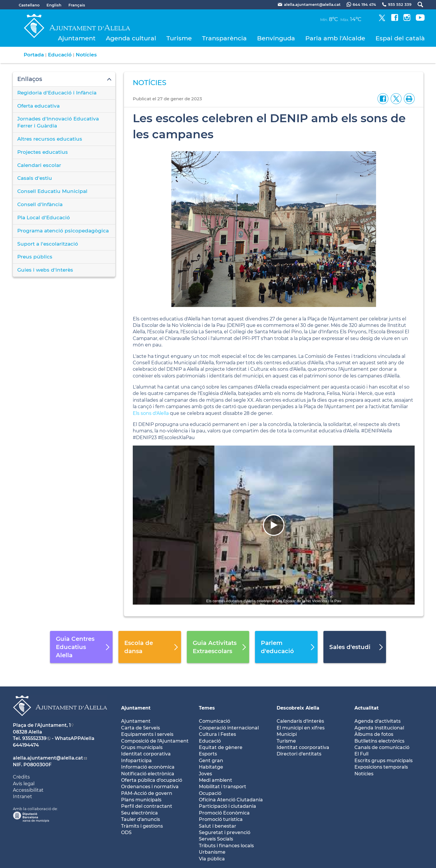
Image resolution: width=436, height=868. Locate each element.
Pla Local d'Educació (44, 218)
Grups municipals (142, 747)
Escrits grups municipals (384, 761)
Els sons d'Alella (151, 413)
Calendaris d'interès (300, 721)
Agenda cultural (131, 38)
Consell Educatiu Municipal (52, 191)
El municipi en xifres (301, 728)
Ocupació (210, 793)
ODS (126, 832)
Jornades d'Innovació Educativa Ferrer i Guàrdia (58, 122)
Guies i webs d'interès (45, 270)
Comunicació (214, 721)
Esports (208, 754)
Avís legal (24, 784)
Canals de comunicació (382, 747)
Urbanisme (212, 852)
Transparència (224, 38)
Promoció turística (221, 819)
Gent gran (211, 761)
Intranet (23, 797)
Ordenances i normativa (150, 787)
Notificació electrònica (148, 774)
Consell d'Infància (40, 204)
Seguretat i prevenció (225, 832)
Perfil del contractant (147, 806)
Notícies (86, 55)
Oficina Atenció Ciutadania (231, 800)
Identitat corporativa (146, 754)
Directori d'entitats (299, 754)
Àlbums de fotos (374, 734)
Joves (205, 774)
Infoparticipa (136, 761)
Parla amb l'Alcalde (335, 38)
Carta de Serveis (141, 728)
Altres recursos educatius (50, 139)
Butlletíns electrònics (379, 741)
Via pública (212, 859)
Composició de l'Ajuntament (155, 741)
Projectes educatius (43, 152)
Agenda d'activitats (378, 721)
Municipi (287, 734)
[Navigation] (274, 525)
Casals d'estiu (35, 178)
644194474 (26, 745)
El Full (361, 754)
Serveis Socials (216, 839)
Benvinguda (276, 38)
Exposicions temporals (381, 767)
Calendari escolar (39, 165)
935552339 (34, 738)
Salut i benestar (218, 826)
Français (77, 5)
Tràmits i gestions (142, 826)
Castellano (29, 5)
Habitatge (211, 767)
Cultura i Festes (217, 734)
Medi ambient (216, 780)
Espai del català (400, 38)
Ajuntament (77, 38)
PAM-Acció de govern (147, 793)
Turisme (179, 38)
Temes (207, 708)
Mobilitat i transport (223, 787)
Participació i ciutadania (228, 806)
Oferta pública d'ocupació (152, 780)
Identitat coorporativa (303, 747)
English (54, 5)
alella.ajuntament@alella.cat (48, 758)
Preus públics (35, 257)
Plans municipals (141, 800)
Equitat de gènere (221, 747)
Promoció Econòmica (224, 813)
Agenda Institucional (379, 728)
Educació (60, 55)
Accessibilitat (28, 790)
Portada (34, 55)
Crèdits (21, 777)
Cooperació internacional (229, 728)
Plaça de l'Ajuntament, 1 (42, 725)
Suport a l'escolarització (48, 244)
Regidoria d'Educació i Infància (57, 93)
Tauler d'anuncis (141, 819)
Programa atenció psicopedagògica (63, 231)
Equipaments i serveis (147, 734)
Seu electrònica (139, 813)
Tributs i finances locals (226, 846)
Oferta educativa (38, 106)
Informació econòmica (148, 767)
